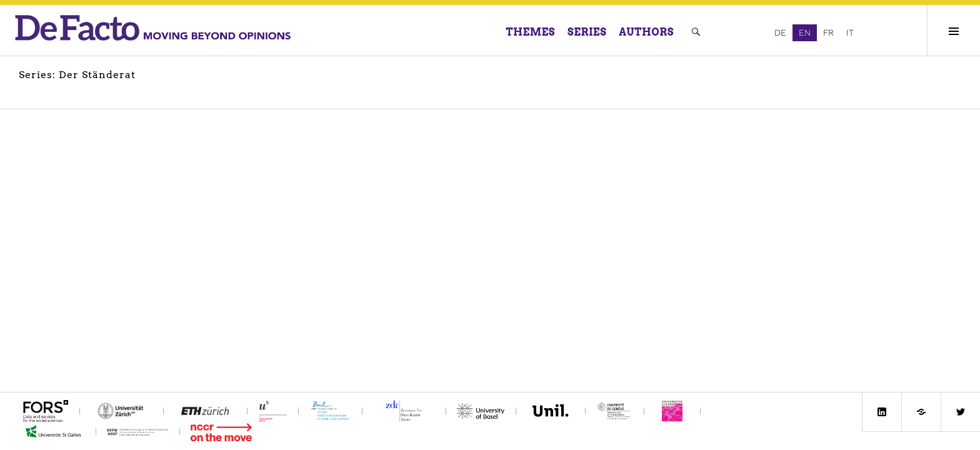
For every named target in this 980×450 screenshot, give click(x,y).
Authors (646, 32)
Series (587, 32)
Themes (531, 32)
